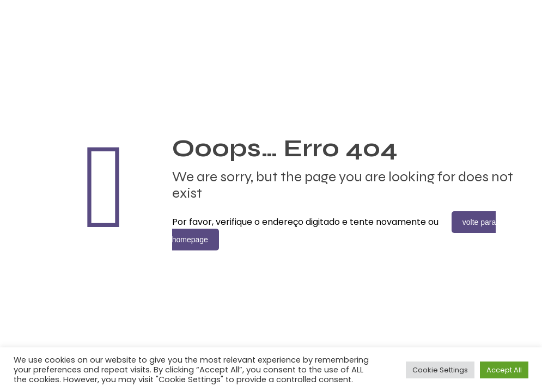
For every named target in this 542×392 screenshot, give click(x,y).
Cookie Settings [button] (440, 370)
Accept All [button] (504, 370)
